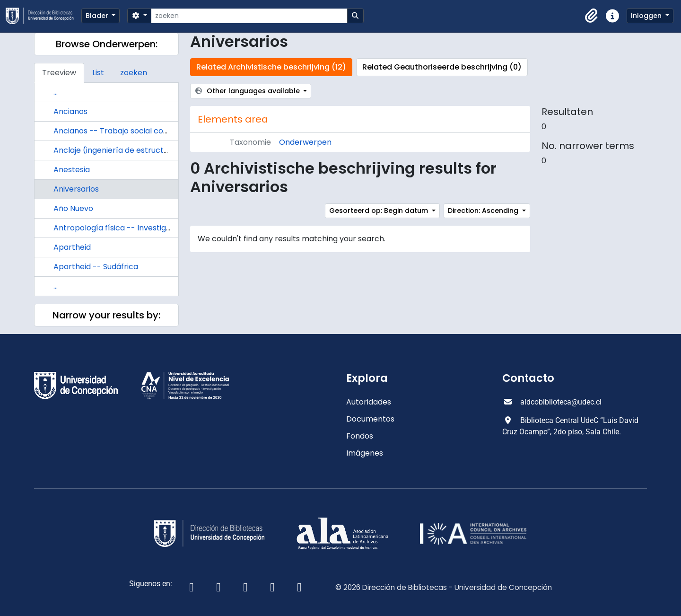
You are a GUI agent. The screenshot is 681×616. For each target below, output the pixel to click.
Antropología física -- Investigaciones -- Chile (140, 228)
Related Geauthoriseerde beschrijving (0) (442, 67)
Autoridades (369, 402)
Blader (98, 16)
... (56, 92)
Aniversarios (76, 189)
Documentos (370, 419)
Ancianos (70, 111)
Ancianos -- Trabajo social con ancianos (128, 131)
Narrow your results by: (106, 315)
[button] (592, 16)
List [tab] (98, 73)
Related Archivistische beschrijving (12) (271, 67)
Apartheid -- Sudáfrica (96, 267)
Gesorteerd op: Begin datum (380, 211)
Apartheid (72, 247)
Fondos (360, 436)
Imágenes (365, 453)
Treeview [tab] (59, 73)
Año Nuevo (73, 208)
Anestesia (72, 170)
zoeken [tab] (134, 73)
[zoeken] (249, 16)
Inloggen (647, 16)
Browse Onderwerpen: (107, 44)
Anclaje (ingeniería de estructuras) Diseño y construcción (161, 150)
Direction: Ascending (484, 211)
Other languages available (248, 91)
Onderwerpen (305, 142)
